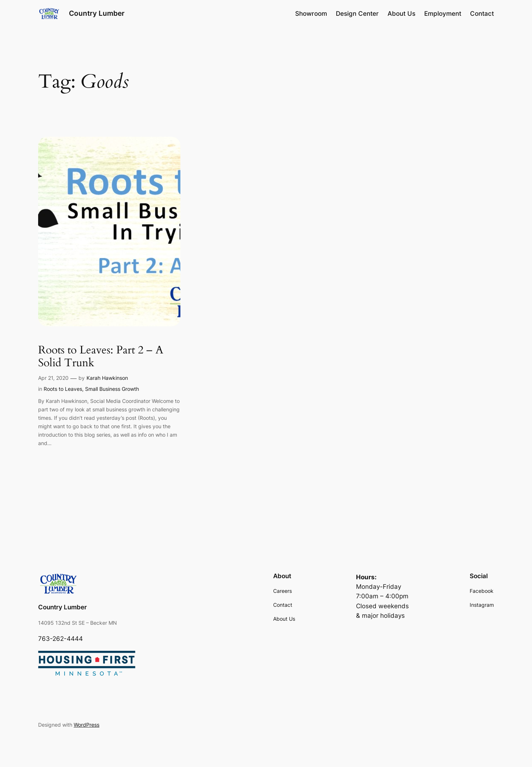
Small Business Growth (112, 389)
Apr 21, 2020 (53, 378)
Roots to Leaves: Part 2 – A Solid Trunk (101, 357)
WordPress (87, 725)
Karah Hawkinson (107, 378)
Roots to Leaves (63, 389)
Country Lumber (97, 13)
